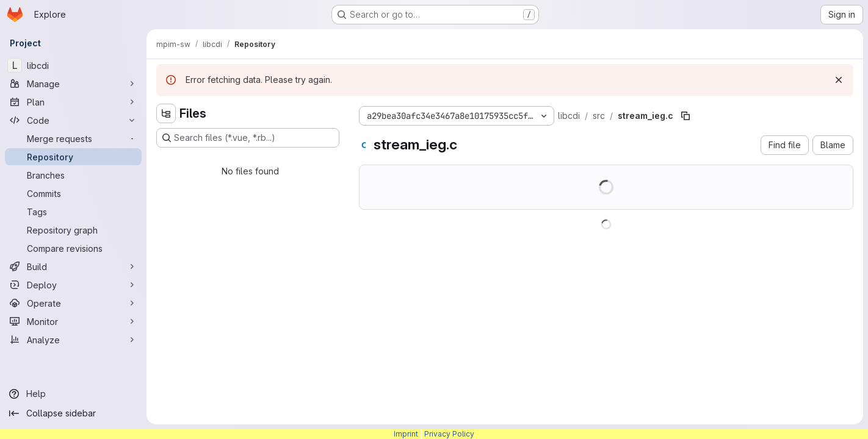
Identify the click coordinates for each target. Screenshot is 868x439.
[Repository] (73, 157)
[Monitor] (73, 321)
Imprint (406, 434)
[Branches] (73, 175)
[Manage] (73, 84)
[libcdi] (73, 65)
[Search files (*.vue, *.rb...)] (248, 138)
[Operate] (73, 303)
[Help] (73, 394)
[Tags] (73, 212)
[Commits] (73, 193)
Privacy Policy (449, 434)
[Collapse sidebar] (73, 413)
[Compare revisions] (73, 248)
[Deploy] (73, 285)
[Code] (73, 120)
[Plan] (73, 102)
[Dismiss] (839, 80)
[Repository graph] (73, 230)
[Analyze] (73, 340)
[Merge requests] (73, 138)
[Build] (73, 266)
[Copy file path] (685, 116)
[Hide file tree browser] (166, 113)
